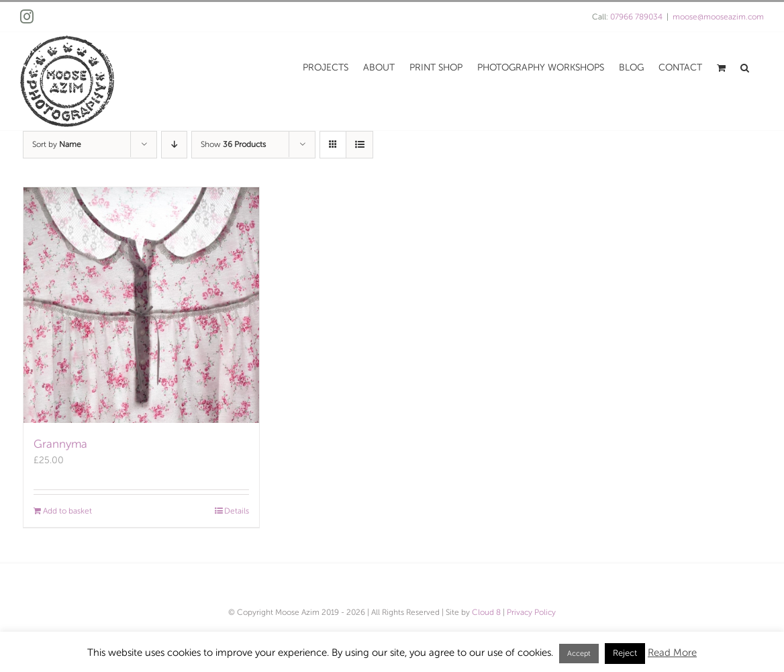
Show (233, 144)
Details (237, 511)
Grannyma (60, 444)
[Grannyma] (141, 305)
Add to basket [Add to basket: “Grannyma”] (67, 511)
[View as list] (359, 145)
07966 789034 (636, 17)
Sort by (57, 144)
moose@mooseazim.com (718, 17)
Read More (672, 653)
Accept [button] (579, 653)
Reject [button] (625, 653)
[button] (745, 67)
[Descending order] (174, 145)
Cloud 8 (486, 612)
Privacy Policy (531, 612)
